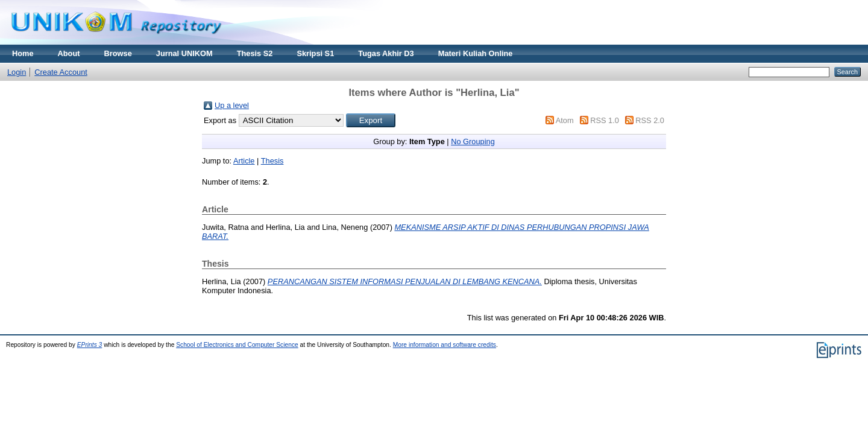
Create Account (61, 72)
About (69, 53)
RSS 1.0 (605, 120)
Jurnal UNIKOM (184, 53)
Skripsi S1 (315, 53)
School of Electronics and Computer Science (237, 345)
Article (244, 161)
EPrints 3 (90, 345)
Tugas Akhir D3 (386, 53)
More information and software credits (445, 345)
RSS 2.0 (650, 120)
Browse (118, 53)
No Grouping (473, 141)
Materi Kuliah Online (476, 53)
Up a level (232, 105)
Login (17, 72)
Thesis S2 (255, 53)
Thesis (272, 161)
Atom (565, 120)
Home (23, 53)
